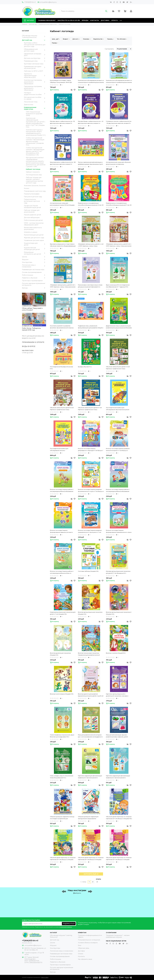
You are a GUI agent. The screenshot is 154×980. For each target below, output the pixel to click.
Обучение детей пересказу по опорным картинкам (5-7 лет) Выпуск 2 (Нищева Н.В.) (63, 859)
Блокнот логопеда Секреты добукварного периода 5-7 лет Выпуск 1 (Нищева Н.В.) (91, 450)
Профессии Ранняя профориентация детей (32, 207)
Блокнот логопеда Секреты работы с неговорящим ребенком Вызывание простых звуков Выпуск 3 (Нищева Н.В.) (62, 491)
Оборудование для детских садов (35, 50)
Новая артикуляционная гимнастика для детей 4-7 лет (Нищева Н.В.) (63, 613)
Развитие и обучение (34, 278)
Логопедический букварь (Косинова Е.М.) (61, 368)
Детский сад (34, 40)
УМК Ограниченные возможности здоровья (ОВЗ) (34, 114)
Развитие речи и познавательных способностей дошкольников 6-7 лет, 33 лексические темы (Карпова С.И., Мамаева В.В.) (119, 204)
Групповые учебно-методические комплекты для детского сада (35, 45)
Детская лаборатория (32, 218)
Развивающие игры (35, 61)
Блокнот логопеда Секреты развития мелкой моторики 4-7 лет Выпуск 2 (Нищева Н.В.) (118, 450)
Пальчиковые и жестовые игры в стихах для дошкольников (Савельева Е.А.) (90, 286)
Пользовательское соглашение (89, 940)
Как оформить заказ (85, 959)
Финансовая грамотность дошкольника (33, 228)
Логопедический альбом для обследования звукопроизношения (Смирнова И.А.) (118, 409)
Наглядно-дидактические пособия (35, 94)
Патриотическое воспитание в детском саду (35, 201)
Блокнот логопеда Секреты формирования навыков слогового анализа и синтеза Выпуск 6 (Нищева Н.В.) (63, 531)
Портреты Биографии (32, 194)
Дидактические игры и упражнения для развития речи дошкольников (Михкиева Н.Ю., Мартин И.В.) (119, 327)
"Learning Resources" (47, 20)
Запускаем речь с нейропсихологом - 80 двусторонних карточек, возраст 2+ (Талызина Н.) (63, 163)
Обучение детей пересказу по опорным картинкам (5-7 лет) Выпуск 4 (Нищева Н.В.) (119, 859)
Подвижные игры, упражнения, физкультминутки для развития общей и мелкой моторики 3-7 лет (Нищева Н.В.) (91, 327)
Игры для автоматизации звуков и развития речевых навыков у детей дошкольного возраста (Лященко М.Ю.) (118, 736)
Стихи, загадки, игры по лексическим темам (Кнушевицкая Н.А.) (62, 777)
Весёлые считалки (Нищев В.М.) (116, 653)
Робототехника (34, 275)
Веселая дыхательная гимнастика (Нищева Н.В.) (60, 654)
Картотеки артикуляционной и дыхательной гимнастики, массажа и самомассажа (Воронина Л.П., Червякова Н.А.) (119, 695)
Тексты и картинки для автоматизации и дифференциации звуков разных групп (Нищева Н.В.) (90, 163)
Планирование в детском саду (35, 191)
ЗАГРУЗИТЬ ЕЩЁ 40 (91, 874)
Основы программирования (32, 272)
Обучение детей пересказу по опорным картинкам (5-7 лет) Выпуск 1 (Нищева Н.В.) (119, 818)
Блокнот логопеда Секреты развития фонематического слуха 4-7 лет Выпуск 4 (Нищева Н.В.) (91, 491)
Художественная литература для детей (35, 249)
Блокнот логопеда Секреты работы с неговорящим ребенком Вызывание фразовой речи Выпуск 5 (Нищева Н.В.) (118, 491)
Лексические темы (35, 102)
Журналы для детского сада (34, 238)
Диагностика (29, 105)
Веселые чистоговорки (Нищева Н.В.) (62, 694)
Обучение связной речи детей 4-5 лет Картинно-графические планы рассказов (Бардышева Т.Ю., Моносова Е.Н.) (118, 368)
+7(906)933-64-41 (29, 2)
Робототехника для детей (33, 220)
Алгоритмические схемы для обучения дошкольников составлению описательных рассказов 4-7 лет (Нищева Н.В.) (119, 163)
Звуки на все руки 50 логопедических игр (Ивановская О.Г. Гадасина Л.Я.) (118, 286)
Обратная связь (84, 948)
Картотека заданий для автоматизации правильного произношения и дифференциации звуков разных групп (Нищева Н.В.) (118, 777)
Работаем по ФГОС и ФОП (33, 71)
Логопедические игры (34, 175)
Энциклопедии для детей (35, 244)
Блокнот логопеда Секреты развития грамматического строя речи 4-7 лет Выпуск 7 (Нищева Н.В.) (90, 531)
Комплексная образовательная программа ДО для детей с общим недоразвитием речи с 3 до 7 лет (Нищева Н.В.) (36, 123)
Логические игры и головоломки (34, 266)
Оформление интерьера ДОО (35, 55)
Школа (34, 257)
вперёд (98, 880)
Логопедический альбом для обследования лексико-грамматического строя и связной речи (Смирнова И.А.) (63, 450)
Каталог (29, 20)
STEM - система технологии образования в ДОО (34, 224)
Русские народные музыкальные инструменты (34, 284)
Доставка (105, 20)
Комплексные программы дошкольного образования (35, 82)
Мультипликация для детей (34, 235)
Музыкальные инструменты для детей (35, 253)
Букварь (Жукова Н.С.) (85, 367)
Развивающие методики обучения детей (35, 67)
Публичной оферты (66, 927)
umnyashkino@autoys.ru (47, 2)
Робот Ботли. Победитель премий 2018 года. (31, 329)
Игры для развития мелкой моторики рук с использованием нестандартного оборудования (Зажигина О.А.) (90, 736)
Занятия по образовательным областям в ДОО (35, 76)
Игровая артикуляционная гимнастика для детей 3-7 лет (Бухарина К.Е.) (118, 572)
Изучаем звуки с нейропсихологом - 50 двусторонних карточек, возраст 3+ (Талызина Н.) (62, 122)
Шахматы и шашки (31, 232)
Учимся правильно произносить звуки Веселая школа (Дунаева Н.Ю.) (62, 736)
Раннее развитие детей (32, 215)
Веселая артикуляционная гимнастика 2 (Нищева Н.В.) (119, 613)
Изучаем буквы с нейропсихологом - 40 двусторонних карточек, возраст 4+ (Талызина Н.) (91, 122)
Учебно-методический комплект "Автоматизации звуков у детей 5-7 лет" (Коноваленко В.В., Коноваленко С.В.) (35, 151)
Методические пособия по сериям (35, 98)
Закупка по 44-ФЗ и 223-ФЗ (69, 20)
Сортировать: (109, 49)
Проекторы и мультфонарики (32, 281)
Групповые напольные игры (34, 64)
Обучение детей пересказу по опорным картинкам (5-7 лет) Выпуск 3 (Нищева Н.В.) (91, 859)
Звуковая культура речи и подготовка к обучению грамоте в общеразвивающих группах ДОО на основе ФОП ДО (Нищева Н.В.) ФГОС (63, 245)
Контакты (95, 20)
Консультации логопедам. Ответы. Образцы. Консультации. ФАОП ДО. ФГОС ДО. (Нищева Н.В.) (61, 82)
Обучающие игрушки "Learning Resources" (34, 36)
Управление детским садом (34, 240)
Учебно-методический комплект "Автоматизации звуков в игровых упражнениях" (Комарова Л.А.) (35, 141)
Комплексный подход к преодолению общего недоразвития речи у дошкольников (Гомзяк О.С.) (36, 132)
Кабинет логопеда (33, 169)
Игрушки (34, 260)
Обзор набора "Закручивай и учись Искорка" (32, 309)
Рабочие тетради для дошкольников (32, 211)
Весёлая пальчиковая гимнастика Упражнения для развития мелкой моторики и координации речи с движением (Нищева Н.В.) (89, 654)
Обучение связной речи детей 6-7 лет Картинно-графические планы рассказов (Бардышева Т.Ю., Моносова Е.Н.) (90, 409)
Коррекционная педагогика (35, 108)
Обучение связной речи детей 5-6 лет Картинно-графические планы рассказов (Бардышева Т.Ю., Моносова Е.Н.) (62, 409)
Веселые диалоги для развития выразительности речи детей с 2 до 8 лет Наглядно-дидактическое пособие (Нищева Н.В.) (91, 695)
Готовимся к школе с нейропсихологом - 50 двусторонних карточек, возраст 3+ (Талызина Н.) (119, 122)
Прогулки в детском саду (33, 197)
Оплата (114, 20)
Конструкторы (34, 262)
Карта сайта (45, 977)
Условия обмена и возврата (88, 943)
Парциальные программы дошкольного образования (35, 88)
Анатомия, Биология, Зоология (35, 186)
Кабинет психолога (33, 172)
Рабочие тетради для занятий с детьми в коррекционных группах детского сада (34, 180)
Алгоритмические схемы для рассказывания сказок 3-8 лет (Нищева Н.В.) (62, 204)
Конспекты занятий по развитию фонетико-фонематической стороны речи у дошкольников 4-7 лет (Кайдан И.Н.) (62, 327)
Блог (80, 945)
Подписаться (69, 924)
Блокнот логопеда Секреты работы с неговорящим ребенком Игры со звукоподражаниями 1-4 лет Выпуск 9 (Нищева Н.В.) (62, 572)
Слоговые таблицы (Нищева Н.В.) (88, 571)
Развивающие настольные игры (33, 270)
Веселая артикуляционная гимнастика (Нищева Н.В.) (90, 613)
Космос (27, 188)
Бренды (85, 20)
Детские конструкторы (35, 58)
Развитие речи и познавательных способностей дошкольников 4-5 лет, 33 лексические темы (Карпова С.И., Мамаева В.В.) (91, 204)
